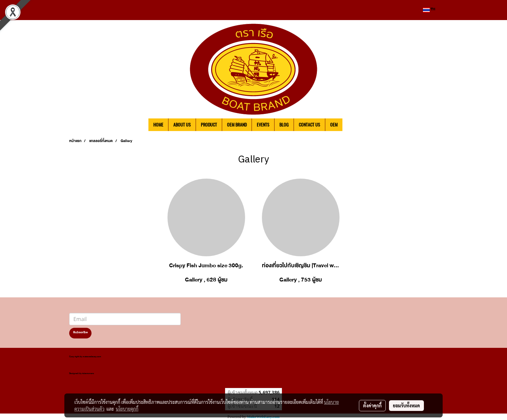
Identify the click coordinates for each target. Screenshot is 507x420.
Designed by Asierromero (82, 374)
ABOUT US (182, 125)
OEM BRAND (237, 125)
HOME (158, 125)
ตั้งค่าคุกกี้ (372, 405)
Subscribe (80, 333)
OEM (334, 125)
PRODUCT (209, 125)
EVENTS (263, 125)
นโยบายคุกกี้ (127, 409)
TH (429, 10)
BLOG (284, 125)
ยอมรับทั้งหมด (406, 405)
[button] (352, 125)
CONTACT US (309, 125)
